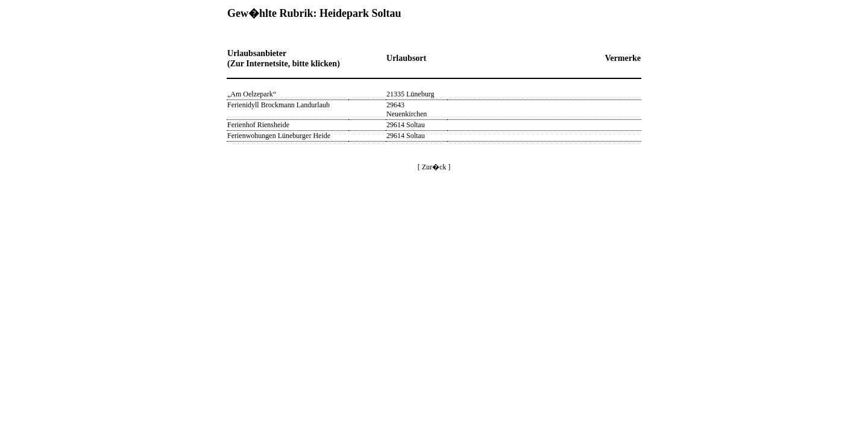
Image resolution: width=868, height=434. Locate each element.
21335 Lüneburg (410, 94)
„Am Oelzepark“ (252, 94)
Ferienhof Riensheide (258, 125)
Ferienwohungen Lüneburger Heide (279, 136)
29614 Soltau (406, 125)
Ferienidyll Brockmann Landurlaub (278, 105)
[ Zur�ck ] (434, 167)
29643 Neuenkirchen (407, 109)
